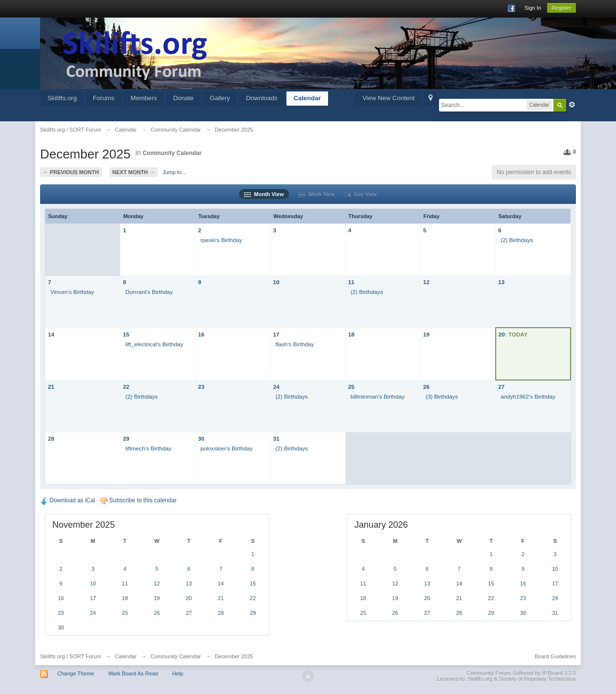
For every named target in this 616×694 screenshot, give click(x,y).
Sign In (533, 8)
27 (501, 387)
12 (426, 282)
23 (201, 387)
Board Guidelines (555, 656)
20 (502, 334)
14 (51, 334)
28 (51, 438)
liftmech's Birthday (148, 448)
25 (351, 387)
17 (276, 334)
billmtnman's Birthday (378, 396)
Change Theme (76, 673)
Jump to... (174, 172)
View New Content (388, 98)
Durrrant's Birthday (149, 292)
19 (426, 334)
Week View (317, 194)
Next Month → (134, 172)
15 (126, 334)
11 (351, 282)
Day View (360, 194)
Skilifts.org (62, 98)
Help (178, 673)
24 (276, 387)
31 (276, 438)
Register (561, 8)
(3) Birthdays (441, 396)
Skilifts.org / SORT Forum (71, 656)
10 (276, 282)
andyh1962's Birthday (528, 396)
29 (126, 438)
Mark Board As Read (133, 673)
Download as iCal (68, 500)
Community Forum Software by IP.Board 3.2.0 (522, 673)
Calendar (308, 98)
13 (501, 282)
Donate (183, 98)
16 (201, 334)
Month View (264, 194)
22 (126, 387)
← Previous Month (71, 172)
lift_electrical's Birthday (154, 344)
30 (201, 438)
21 (51, 387)
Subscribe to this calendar (138, 500)
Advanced (572, 105)
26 (426, 387)
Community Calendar (172, 153)
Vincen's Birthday (72, 292)
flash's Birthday (295, 344)
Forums (104, 98)
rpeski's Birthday (221, 240)
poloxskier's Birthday (227, 448)
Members (144, 98)
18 (351, 334)
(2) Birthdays (517, 240)
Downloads (262, 98)
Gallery (220, 98)
